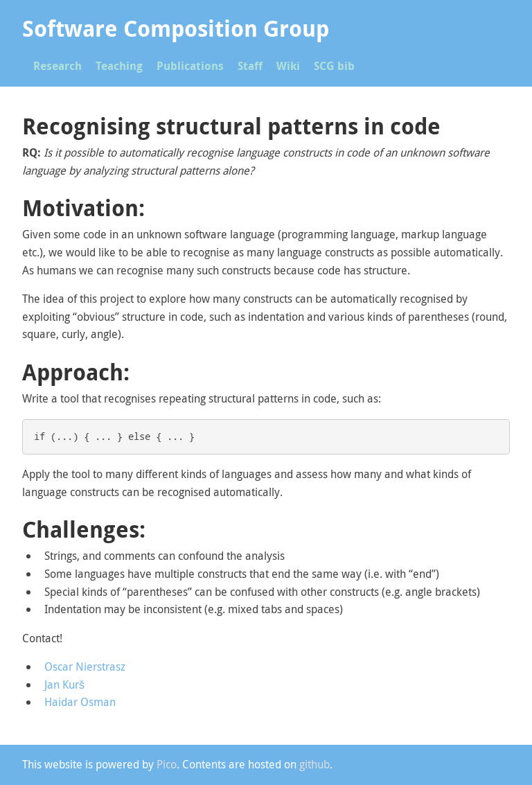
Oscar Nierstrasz (85, 667)
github (314, 764)
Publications (190, 66)
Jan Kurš (64, 685)
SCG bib (334, 66)
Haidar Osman (80, 702)
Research (57, 66)
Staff (250, 66)
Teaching (119, 66)
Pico (167, 764)
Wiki (288, 66)
